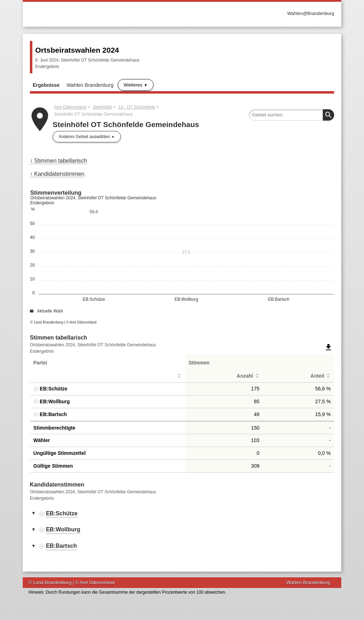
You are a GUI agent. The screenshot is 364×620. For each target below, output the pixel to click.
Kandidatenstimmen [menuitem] (59, 174)
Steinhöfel (102, 107)
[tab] (182, 514)
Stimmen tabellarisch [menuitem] (61, 161)
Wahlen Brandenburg (90, 85)
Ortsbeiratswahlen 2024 (77, 50)
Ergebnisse (46, 85)
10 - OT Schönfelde (137, 107)
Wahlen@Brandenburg (311, 13)
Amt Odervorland (70, 107)
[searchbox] (291, 115)
